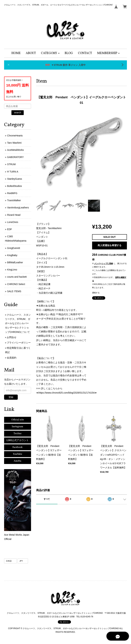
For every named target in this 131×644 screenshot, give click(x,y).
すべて (47, 499)
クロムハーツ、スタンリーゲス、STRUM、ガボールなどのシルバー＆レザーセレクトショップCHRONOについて (18, 323)
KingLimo (12, 270)
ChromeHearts (15, 136)
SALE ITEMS (14, 291)
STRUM (11, 164)
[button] (50, 53)
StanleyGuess (15, 179)
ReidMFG (12, 193)
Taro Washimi (14, 143)
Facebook (17, 447)
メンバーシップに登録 (104, 263)
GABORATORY (15, 157)
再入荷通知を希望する (110, 245)
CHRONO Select (16, 284)
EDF (10, 229)
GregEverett (14, 248)
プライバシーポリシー (19, 343)
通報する (96, 293)
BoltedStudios (14, 186)
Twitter (17, 434)
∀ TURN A (13, 172)
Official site (18, 420)
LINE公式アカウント (18, 440)
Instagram (17, 427)
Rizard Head (14, 215)
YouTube (18, 454)
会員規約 (12, 358)
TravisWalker (14, 200)
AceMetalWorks (16, 150)
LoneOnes (13, 222)
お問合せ (12, 337)
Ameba (17, 461)
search (18, 112)
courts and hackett (17, 277)
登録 (11, 397)
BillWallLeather (15, 262)
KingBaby (12, 255)
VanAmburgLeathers (18, 208)
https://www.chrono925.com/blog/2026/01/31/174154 (67, 393)
